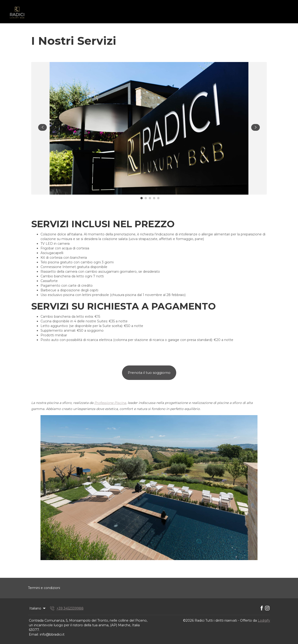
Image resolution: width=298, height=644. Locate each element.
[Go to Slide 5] (158, 198)
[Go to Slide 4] (154, 198)
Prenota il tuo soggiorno (149, 373)
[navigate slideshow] (42, 127)
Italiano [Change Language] (38, 608)
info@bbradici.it (52, 634)
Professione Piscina (110, 403)
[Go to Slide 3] (150, 198)
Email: (34, 634)
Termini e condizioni (44, 588)
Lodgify (264, 620)
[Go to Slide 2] (146, 198)
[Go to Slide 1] (142, 198)
